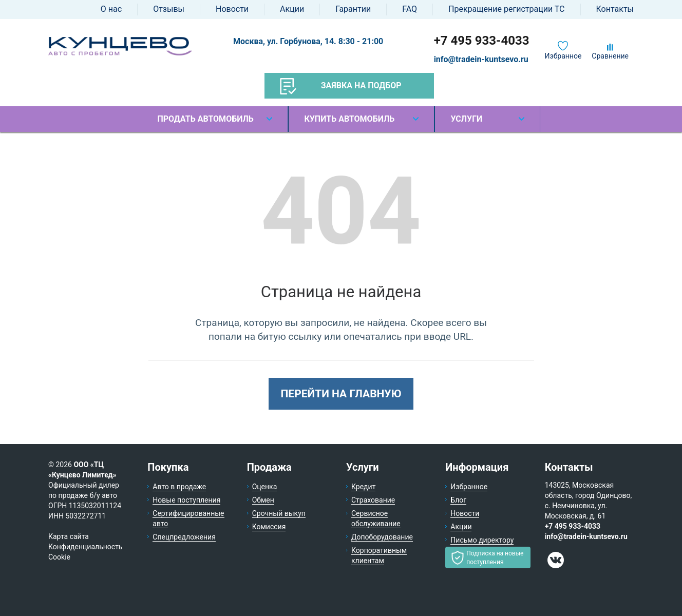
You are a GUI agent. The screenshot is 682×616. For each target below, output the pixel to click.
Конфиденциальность (85, 547)
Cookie (59, 557)
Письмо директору (482, 540)
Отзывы (169, 9)
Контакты (615, 9)
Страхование (373, 500)
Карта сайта (69, 536)
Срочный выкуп (279, 513)
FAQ (410, 9)
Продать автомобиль (205, 119)
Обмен (263, 500)
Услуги (466, 119)
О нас (111, 9)
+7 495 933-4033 (482, 41)
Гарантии (353, 9)
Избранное (563, 56)
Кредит (363, 487)
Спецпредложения (184, 537)
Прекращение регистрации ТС (506, 9)
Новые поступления (186, 500)
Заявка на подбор (341, 86)
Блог (458, 500)
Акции (292, 9)
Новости (232, 9)
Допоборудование (382, 537)
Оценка (265, 487)
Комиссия (269, 527)
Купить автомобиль (349, 119)
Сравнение (610, 56)
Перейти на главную (341, 394)
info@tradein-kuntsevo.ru (481, 59)
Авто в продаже (179, 487)
